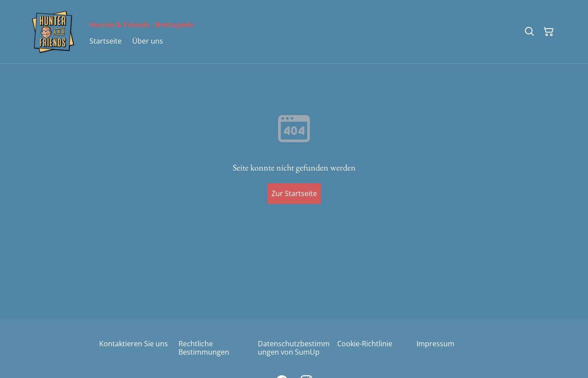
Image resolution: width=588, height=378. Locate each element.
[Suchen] (529, 32)
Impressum (435, 344)
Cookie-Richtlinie (365, 344)
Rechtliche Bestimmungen (204, 348)
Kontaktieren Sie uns (134, 344)
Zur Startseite (294, 193)
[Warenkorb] (549, 32)
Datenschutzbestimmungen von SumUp (294, 348)
